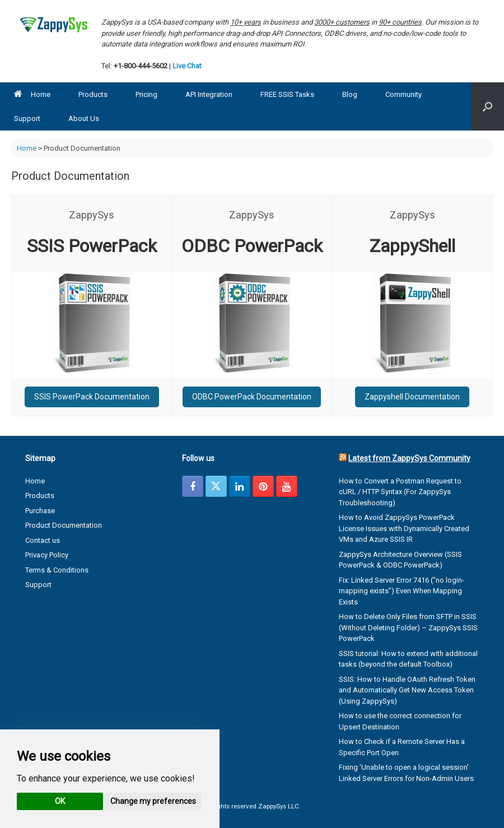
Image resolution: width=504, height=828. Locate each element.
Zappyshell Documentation (412, 397)
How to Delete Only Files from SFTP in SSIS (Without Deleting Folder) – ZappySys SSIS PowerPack (408, 627)
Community (403, 94)
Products (93, 94)
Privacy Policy (47, 555)
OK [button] (60, 801)
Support (27, 118)
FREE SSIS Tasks (287, 94)
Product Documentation (64, 525)
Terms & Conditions (57, 570)
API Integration (209, 94)
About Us (84, 118)
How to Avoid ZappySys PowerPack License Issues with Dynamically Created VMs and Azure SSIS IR (404, 528)
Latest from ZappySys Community (409, 458)
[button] (487, 106)
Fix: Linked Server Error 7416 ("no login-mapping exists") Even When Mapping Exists (402, 591)
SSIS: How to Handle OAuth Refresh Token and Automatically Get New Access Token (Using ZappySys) (407, 690)
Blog (350, 94)
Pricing (146, 94)
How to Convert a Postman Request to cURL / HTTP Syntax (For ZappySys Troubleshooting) (400, 492)
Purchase (40, 511)
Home (32, 94)
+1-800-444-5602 (141, 66)
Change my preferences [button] (153, 801)
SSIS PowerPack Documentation (92, 397)
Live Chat (187, 66)
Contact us (43, 540)
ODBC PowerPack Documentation (252, 397)
